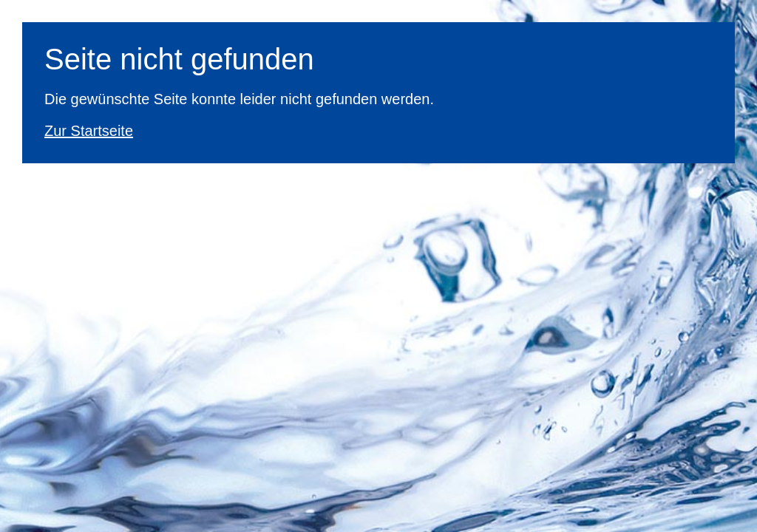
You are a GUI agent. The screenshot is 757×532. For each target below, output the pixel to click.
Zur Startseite (89, 131)
